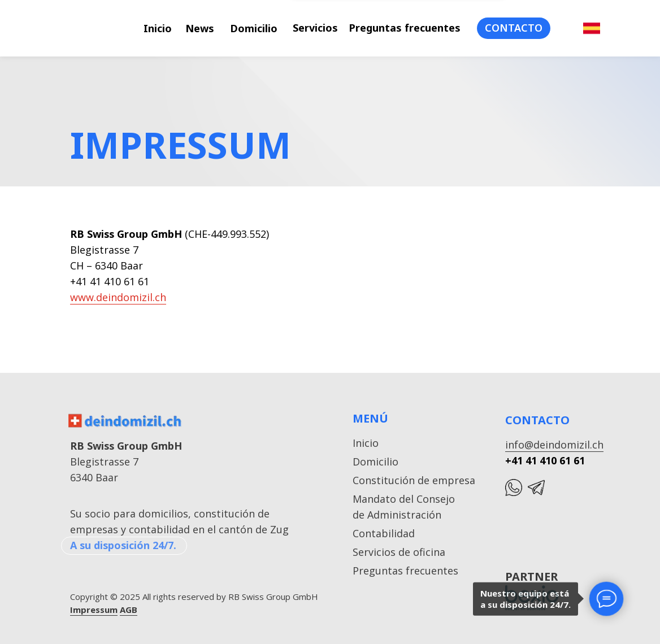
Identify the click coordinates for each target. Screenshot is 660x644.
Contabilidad (384, 533)
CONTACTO (514, 28)
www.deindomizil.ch (118, 297)
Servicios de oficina (399, 552)
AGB (129, 610)
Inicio (158, 28)
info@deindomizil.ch (554, 445)
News (200, 28)
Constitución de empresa (414, 480)
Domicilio (254, 28)
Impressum (94, 610)
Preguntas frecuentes (405, 28)
